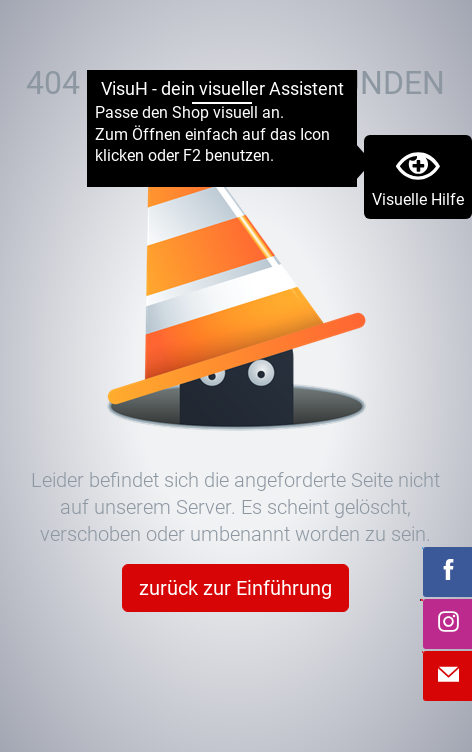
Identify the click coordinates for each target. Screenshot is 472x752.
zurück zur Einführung (235, 588)
